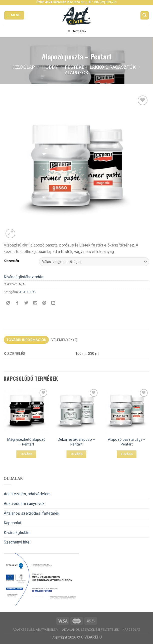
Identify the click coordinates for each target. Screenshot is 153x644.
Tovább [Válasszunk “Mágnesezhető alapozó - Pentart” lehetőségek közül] (26, 454)
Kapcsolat (13, 523)
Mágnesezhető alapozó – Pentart (26, 442)
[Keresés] (145, 15)
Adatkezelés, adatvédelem (27, 494)
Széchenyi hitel (17, 542)
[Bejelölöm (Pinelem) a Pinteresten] (44, 303)
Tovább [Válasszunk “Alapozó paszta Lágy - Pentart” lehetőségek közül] (127, 454)
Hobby (50, 67)
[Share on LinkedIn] (53, 303)
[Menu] (14, 15)
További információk (26, 340)
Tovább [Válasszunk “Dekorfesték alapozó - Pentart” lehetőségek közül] (76, 454)
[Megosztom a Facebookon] (17, 303)
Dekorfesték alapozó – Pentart (76, 442)
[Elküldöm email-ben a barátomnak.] (35, 303)
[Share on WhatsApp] (8, 303)
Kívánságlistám (17, 533)
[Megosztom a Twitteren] (26, 303)
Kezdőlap (23, 67)
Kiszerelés (11, 261)
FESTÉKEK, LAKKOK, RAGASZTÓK (100, 67)
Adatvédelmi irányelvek (24, 504)
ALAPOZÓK (77, 73)
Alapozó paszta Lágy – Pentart (127, 442)
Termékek (76, 31)
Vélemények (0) (64, 340)
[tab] (26, 340)
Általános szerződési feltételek (32, 513)
